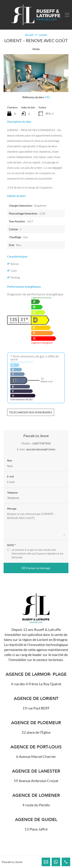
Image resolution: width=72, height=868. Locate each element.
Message (12, 509)
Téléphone (12, 493)
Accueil (29, 35)
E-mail (10, 477)
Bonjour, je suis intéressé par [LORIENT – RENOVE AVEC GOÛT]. (36, 524)
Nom (10, 461)
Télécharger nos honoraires (31, 412)
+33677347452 (41, 443)
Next (66, 73)
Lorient (43, 35)
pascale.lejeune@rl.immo (41, 449)
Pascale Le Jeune (12, 862)
